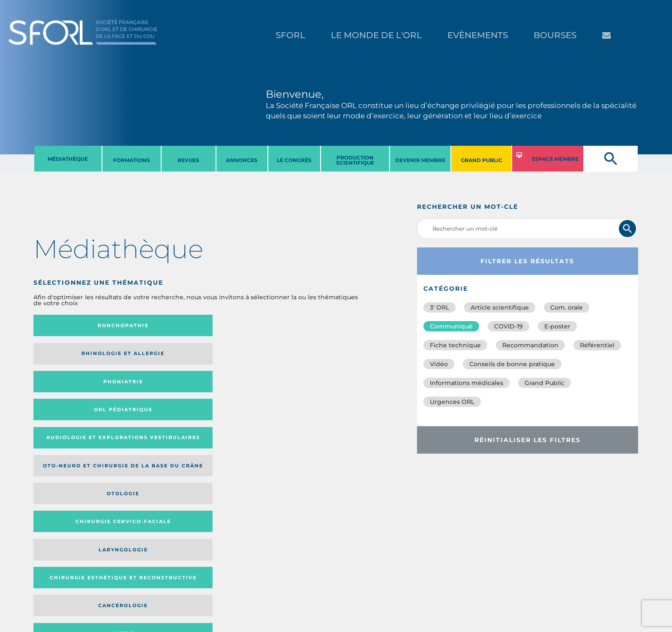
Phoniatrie (235, 325)
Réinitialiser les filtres (528, 440)
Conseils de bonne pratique (512, 364)
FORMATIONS (132, 160)
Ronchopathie (71, 325)
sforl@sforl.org (164, 579)
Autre (317, 390)
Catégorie (228, 447)
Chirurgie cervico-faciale (315, 357)
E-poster (557, 326)
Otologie (235, 356)
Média (276, 447)
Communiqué (451, 326)
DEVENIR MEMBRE (420, 160)
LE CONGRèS (294, 160)
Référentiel (597, 345)
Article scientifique (500, 307)
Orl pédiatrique (317, 325)
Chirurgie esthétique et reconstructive (151, 390)
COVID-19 (508, 326)
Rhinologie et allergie (147, 326)
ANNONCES (242, 160)
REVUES (188, 160)
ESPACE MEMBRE (555, 159)
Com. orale (567, 307)
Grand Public (544, 383)
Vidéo (439, 364)
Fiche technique (455, 345)
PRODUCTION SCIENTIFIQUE (355, 160)
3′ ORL (439, 307)
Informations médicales (466, 383)
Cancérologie (235, 390)
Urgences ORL (452, 402)
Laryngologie (71, 390)
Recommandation (530, 345)
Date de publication (331, 447)
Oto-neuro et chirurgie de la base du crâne (150, 357)
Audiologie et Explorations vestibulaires (65, 357)
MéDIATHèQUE (68, 159)
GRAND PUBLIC (481, 160)
